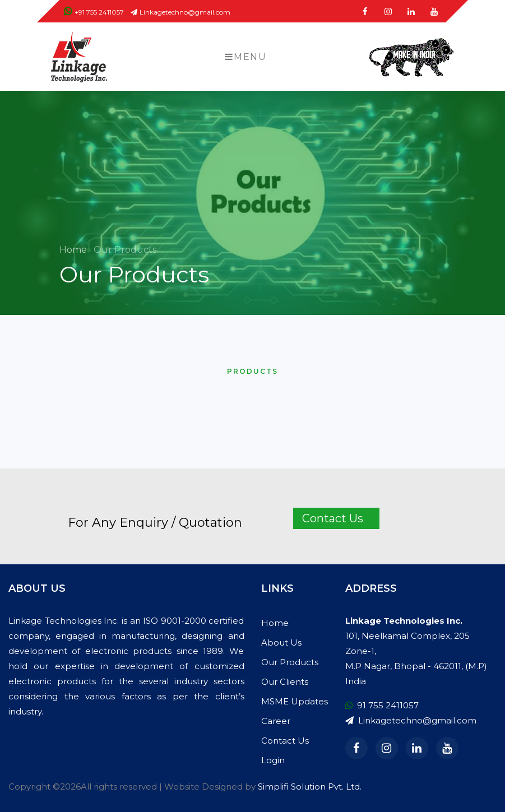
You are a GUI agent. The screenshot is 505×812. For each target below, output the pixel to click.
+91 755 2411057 (94, 12)
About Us (281, 642)
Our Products (290, 662)
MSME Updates (295, 701)
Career (276, 721)
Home (74, 250)
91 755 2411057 (382, 705)
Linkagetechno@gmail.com (180, 12)
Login (273, 760)
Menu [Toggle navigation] (245, 57)
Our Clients (285, 682)
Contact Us (285, 741)
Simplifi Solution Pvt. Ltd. (310, 787)
